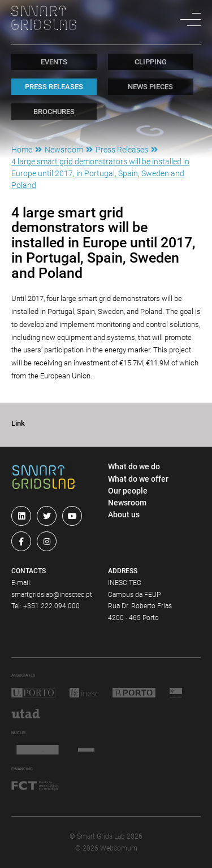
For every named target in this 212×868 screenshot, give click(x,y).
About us (124, 514)
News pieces (150, 87)
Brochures (54, 112)
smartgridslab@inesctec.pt (52, 595)
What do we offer (138, 479)
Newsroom (64, 150)
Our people (128, 491)
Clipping (151, 62)
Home (22, 150)
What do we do (134, 466)
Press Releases (54, 87)
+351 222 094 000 (51, 606)
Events (54, 62)
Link (18, 423)
